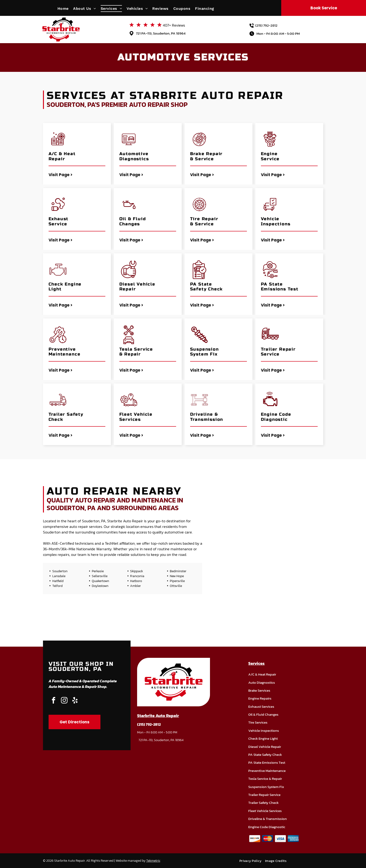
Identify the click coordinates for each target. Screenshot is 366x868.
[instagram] (64, 701)
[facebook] (53, 701)
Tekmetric (153, 861)
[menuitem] (65, 9)
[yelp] (75, 701)
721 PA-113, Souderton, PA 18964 (161, 33)
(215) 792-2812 (266, 25)
